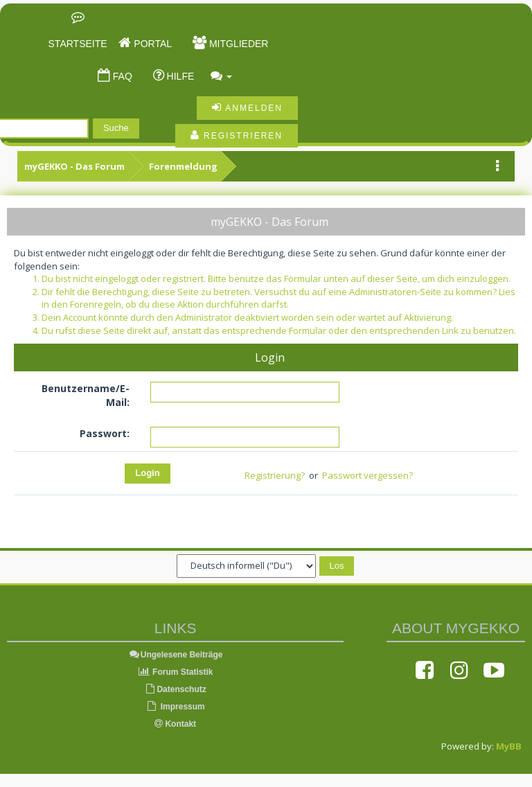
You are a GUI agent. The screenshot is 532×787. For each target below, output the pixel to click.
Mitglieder (237, 44)
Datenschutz (175, 689)
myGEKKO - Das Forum (74, 166)
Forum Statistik (176, 672)
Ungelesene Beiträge (176, 655)
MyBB (509, 746)
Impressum (175, 707)
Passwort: (105, 433)
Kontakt (175, 724)
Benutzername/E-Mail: (86, 395)
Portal (151, 44)
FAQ (121, 76)
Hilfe (179, 76)
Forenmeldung (183, 166)
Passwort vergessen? (367, 475)
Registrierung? (275, 475)
